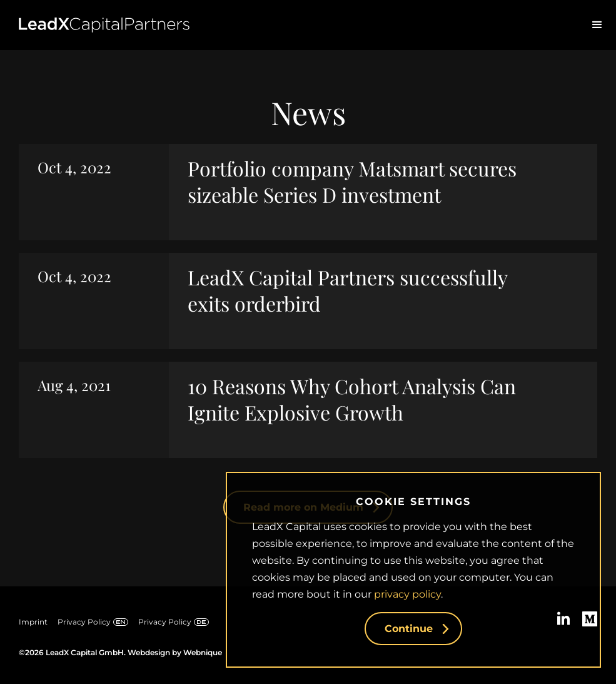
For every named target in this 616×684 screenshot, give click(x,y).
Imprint (33, 622)
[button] (597, 25)
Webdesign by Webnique (175, 652)
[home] (104, 25)
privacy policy (407, 594)
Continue (423, 629)
